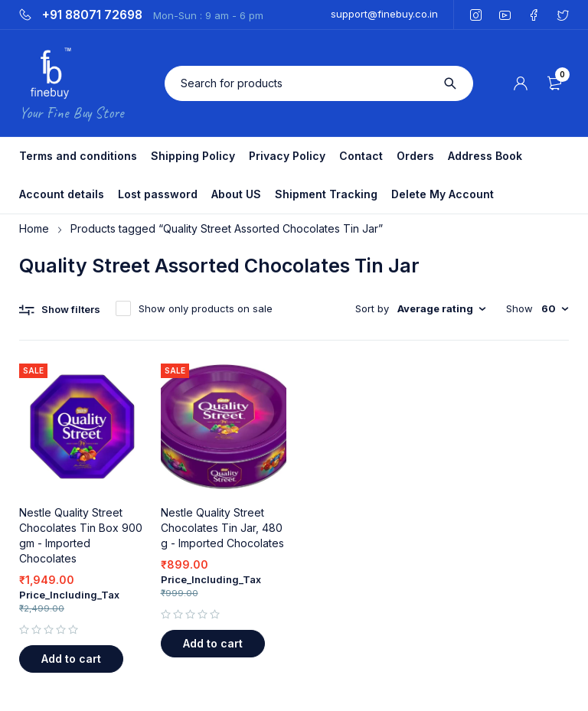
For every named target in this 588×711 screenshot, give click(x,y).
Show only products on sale (206, 308)
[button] (71, 659)
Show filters (71, 309)
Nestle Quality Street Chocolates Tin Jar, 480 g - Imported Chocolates (222, 528)
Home (34, 228)
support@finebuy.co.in (384, 14)
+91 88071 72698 (92, 15)
